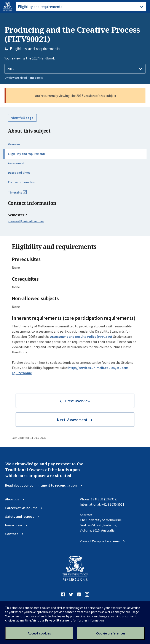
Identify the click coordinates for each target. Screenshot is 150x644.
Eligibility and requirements (27, 154)
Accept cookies (39, 633)
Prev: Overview (78, 401)
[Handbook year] (75, 69)
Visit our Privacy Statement (52, 620)
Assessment (16, 163)
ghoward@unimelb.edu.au (26, 221)
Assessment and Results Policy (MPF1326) (81, 336)
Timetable (22, 194)
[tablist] (81, 7)
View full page (22, 118)
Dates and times (19, 173)
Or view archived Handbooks (24, 78)
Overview (14, 144)
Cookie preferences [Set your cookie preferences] (111, 633)
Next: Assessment (72, 420)
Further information (22, 182)
